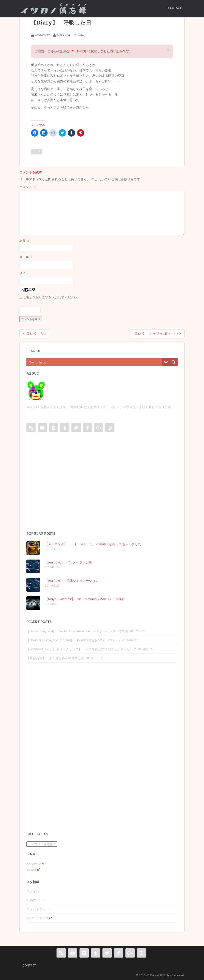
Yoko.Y (33, 869)
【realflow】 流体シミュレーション (72, 581)
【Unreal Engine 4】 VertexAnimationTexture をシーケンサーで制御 (77, 631)
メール (26, 257)
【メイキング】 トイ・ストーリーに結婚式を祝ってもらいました (93, 544)
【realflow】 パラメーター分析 (68, 562)
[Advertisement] (102, 487)
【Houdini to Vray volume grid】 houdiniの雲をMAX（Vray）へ (74, 640)
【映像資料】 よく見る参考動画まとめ (55, 658)
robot (36, 152)
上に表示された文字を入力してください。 (50, 297)
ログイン (33, 891)
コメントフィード (39, 909)
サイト (24, 273)
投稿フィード (36, 900)
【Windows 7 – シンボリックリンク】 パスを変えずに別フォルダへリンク (81, 649)
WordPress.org (39, 918)
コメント (28, 187)
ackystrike (35, 864)
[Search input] (95, 362)
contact (175, 8)
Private (79, 35)
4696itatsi (63, 35)
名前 (25, 241)
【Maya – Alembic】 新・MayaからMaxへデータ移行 (85, 599)
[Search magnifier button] (174, 362)
